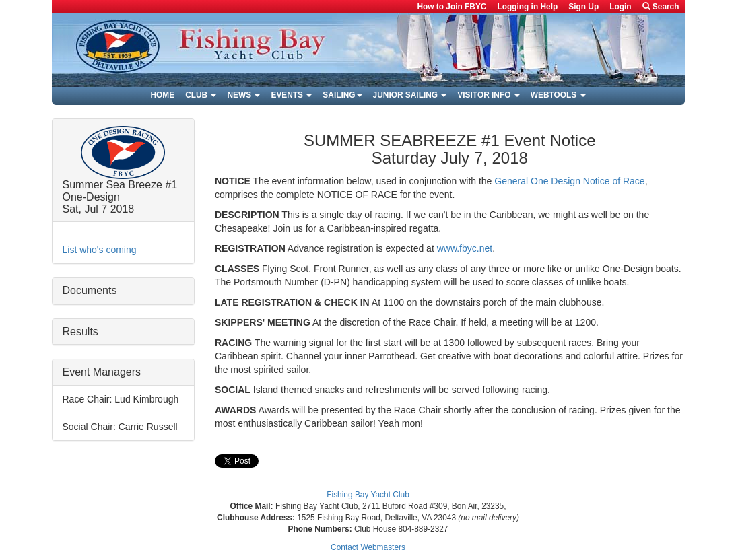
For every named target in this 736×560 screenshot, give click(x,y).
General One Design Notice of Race (569, 181)
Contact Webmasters (368, 547)
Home (162, 95)
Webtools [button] (558, 95)
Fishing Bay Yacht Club (368, 495)
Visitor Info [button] (488, 95)
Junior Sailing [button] (410, 95)
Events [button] (291, 95)
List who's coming (100, 250)
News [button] (243, 95)
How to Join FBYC (451, 7)
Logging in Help (527, 7)
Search (661, 7)
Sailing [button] (342, 95)
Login (620, 7)
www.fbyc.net (465, 248)
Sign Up (583, 7)
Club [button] (201, 95)
